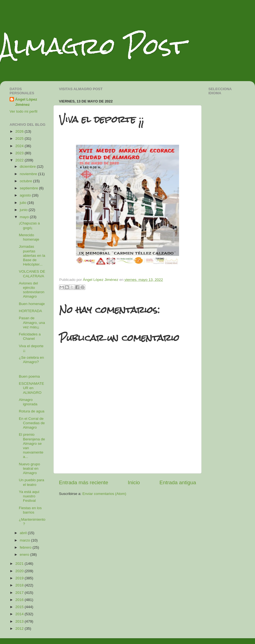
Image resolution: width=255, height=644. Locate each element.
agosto (26, 195)
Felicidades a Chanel (30, 336)
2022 (20, 160)
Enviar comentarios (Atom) (104, 494)
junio (24, 210)
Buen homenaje (32, 304)
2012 (20, 629)
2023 (20, 153)
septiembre (29, 188)
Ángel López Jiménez (26, 102)
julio (24, 203)
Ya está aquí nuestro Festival (29, 496)
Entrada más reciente (84, 482)
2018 (20, 585)
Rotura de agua (32, 411)
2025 (20, 139)
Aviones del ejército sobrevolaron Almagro (32, 290)
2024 (20, 146)
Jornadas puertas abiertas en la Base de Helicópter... (32, 255)
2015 (20, 607)
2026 (20, 131)
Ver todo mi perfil (23, 111)
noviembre (29, 174)
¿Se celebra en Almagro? (32, 360)
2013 (20, 621)
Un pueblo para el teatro (32, 482)
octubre (26, 181)
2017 (20, 593)
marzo (25, 540)
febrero (26, 547)
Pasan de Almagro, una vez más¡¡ (32, 322)
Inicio (134, 482)
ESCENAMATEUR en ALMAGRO (32, 388)
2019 (20, 578)
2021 (20, 564)
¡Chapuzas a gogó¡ (29, 225)
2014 (20, 614)
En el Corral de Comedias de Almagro (32, 423)
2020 (20, 571)
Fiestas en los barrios (30, 510)
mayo (25, 217)
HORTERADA (31, 311)
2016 (20, 600)
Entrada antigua (178, 482)
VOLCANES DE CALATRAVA (32, 274)
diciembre (28, 166)
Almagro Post (93, 46)
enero (25, 555)
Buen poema (29, 376)
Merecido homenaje (29, 237)
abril (24, 533)
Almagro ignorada (28, 402)
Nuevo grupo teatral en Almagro (29, 468)
